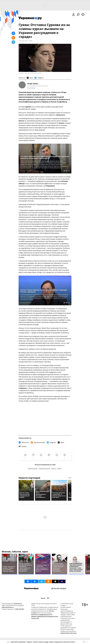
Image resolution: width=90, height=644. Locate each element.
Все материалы (31, 88)
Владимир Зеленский (44, 469)
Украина (54, 469)
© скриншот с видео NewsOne (25, 73)
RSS (48, 598)
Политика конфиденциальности (42, 615)
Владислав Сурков (33, 469)
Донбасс (59, 469)
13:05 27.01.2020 (23, 41)
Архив (43, 598)
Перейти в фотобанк (37, 73)
